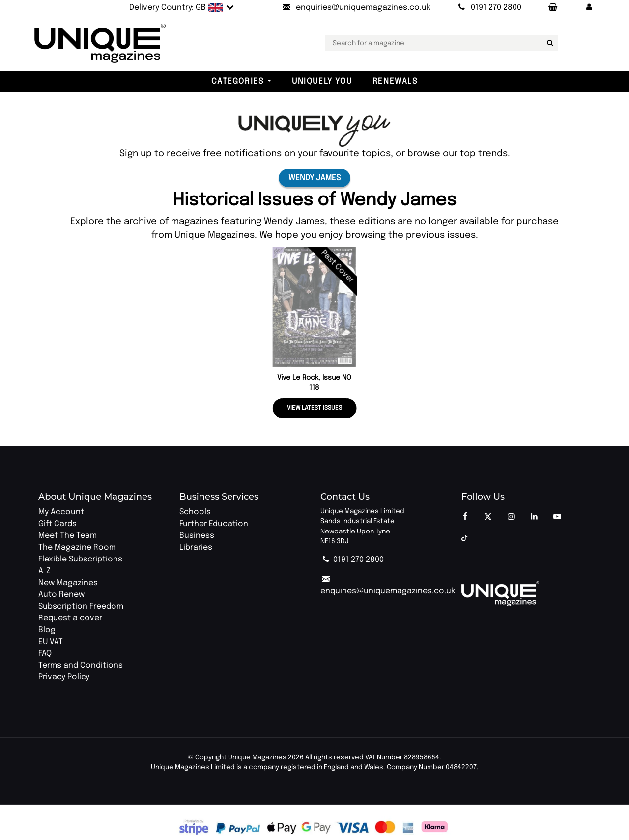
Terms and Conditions (81, 665)
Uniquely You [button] (322, 81)
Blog (47, 630)
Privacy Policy (64, 677)
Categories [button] (237, 81)
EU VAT (51, 642)
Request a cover (70, 618)
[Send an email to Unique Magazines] (356, 8)
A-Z (44, 571)
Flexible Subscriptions (80, 559)
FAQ (45, 654)
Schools (195, 512)
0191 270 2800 (352, 560)
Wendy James (314, 178)
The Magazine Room (77, 547)
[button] (589, 8)
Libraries (196, 547)
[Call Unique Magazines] (489, 8)
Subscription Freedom (81, 606)
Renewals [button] (395, 81)
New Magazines (68, 583)
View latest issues (314, 408)
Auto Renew (61, 595)
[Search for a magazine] (549, 43)
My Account (61, 512)
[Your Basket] (552, 8)
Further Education (214, 524)
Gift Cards (57, 524)
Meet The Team (68, 536)
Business (197, 536)
